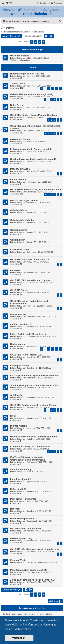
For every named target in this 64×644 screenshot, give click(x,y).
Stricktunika (17, 395)
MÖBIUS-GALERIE (20, 169)
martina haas (32, 397)
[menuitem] (9, 3)
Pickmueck (31, 462)
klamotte (30, 76)
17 (61, 349)
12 (49, 88)
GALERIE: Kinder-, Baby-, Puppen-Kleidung (34, 115)
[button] (43, 42)
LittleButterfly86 (33, 336)
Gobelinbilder (17, 240)
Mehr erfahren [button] (23, 629)
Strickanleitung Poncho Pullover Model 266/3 (34, 385)
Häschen (15, 509)
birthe (29, 472)
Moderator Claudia (37, 32)
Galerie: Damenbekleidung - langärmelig (32, 94)
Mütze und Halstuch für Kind (26, 528)
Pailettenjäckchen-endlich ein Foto (29, 570)
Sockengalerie (18, 344)
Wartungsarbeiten (20, 56)
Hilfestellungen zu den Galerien (27, 74)
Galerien (7, 28)
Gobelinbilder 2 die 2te (22, 220)
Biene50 (30, 273)
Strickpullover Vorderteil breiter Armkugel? (33, 159)
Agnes (29, 292)
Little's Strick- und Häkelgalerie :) (28, 334)
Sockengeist (32, 521)
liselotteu (30, 117)
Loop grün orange (20, 366)
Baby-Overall (17, 105)
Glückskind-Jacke (20, 250)
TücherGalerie (18, 84)
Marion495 (31, 407)
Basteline (30, 203)
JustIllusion (31, 182)
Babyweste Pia (18, 314)
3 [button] (39, 42)
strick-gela (31, 283)
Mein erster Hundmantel (23, 499)
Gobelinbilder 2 (18, 230)
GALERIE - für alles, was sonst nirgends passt (35, 549)
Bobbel (29, 142)
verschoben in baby (21, 469)
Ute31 (29, 501)
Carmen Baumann (34, 562)
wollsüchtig (31, 192)
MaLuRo (30, 439)
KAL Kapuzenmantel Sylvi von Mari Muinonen (35, 375)
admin (29, 58)
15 (61, 88)
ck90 (28, 151)
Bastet (29, 213)
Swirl (13, 416)
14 (56, 88)
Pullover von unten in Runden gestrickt (31, 149)
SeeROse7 (31, 582)
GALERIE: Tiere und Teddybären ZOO (30, 260)
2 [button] (36, 42)
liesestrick (31, 357)
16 (56, 349)
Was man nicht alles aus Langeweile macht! (34, 437)
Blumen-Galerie (19, 426)
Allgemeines (25, 60)
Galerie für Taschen (21, 139)
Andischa (30, 346)
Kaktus (29, 449)
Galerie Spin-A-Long (21, 538)
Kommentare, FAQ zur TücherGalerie (30, 447)
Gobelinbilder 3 (18, 210)
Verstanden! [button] (19, 638)
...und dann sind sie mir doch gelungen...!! (33, 580)
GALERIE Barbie (19, 290)
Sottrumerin (31, 252)
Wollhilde (30, 161)
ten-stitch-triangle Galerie (24, 200)
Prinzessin (31, 572)
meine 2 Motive (18, 180)
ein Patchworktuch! (21, 324)
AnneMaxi (31, 171)
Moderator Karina (21, 32)
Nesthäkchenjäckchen (22, 519)
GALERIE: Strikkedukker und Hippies (30, 280)
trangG (29, 262)
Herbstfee (31, 86)
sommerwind (32, 552)
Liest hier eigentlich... (22, 479)
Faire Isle (15, 270)
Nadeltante (31, 378)
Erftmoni (30, 97)
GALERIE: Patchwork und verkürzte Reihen (33, 405)
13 (53, 88)
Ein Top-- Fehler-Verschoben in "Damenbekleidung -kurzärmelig (27, 459)
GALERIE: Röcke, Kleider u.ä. (26, 355)
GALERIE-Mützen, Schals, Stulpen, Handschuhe (36, 189)
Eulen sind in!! (18, 489)
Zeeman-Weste (18, 560)
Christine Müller (33, 317)
